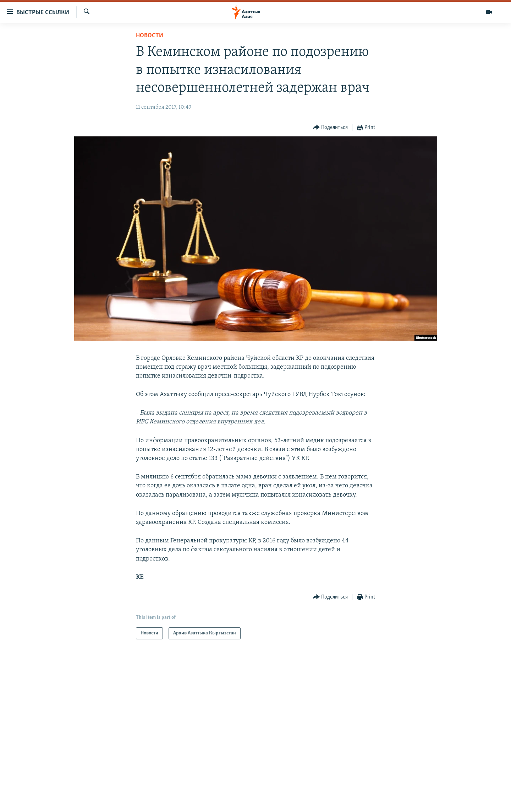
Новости (150, 36)
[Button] (331, 128)
